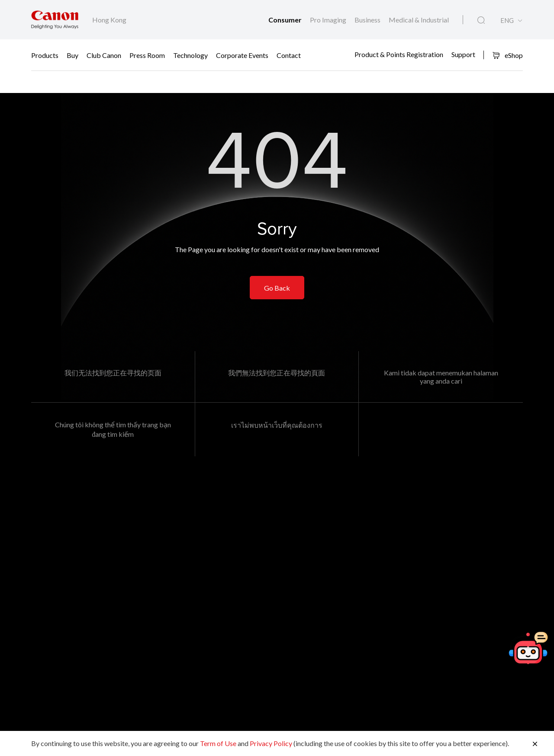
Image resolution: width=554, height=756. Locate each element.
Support (463, 54)
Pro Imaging (329, 20)
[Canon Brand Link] (55, 20)
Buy (72, 55)
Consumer (286, 20)
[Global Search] (481, 20)
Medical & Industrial (419, 20)
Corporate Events (242, 55)
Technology (190, 55)
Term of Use (218, 743)
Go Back (277, 288)
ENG (507, 21)
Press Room (147, 55)
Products (45, 55)
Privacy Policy (271, 743)
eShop (507, 55)
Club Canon (104, 55)
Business (368, 20)
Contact (289, 55)
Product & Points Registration (399, 54)
